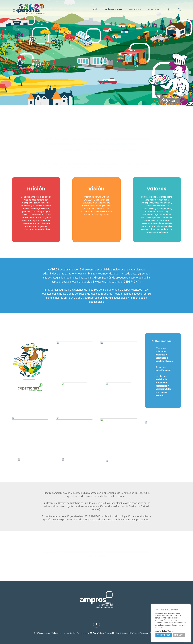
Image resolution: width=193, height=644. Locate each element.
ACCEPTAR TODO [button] (164, 635)
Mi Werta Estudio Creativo (101, 633)
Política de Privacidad (139, 633)
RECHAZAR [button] (179, 635)
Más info (159, 627)
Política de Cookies (121, 633)
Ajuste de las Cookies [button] (165, 631)
